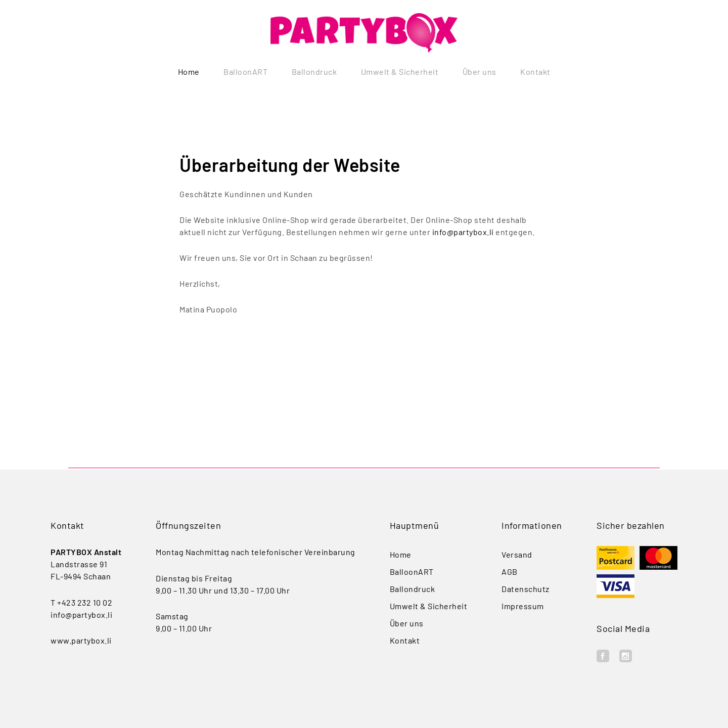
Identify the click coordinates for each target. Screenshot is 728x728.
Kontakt (535, 72)
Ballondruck (314, 72)
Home (189, 72)
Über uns (480, 72)
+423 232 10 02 (85, 602)
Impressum (523, 606)
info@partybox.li (463, 234)
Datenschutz (526, 589)
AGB (510, 572)
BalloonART (245, 72)
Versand (517, 554)
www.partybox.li (81, 640)
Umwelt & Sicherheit (400, 72)
